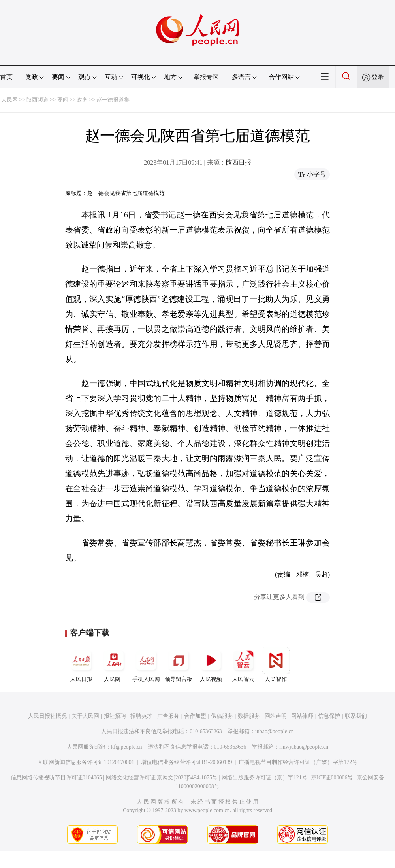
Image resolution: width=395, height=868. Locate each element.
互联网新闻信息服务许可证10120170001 (86, 762)
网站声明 (276, 716)
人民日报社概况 (47, 716)
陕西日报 (239, 162)
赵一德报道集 (113, 100)
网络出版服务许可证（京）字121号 (264, 778)
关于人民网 (85, 716)
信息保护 (329, 716)
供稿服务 (222, 716)
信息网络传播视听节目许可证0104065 (56, 778)
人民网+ (114, 664)
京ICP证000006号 (332, 778)
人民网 (9, 100)
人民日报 (81, 664)
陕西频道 (38, 100)
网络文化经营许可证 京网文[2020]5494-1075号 (162, 778)
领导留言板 (179, 664)
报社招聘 (115, 716)
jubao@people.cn (275, 731)
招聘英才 (141, 716)
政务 (82, 100)
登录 (378, 77)
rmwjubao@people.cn (304, 747)
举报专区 (206, 77)
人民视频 (211, 664)
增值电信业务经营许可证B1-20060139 (187, 762)
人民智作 (276, 664)
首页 (6, 77)
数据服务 (249, 716)
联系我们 (356, 716)
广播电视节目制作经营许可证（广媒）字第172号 (298, 762)
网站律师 (302, 716)
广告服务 (168, 716)
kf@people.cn (127, 747)
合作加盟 (195, 716)
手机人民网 (146, 664)
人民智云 (243, 664)
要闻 (63, 100)
